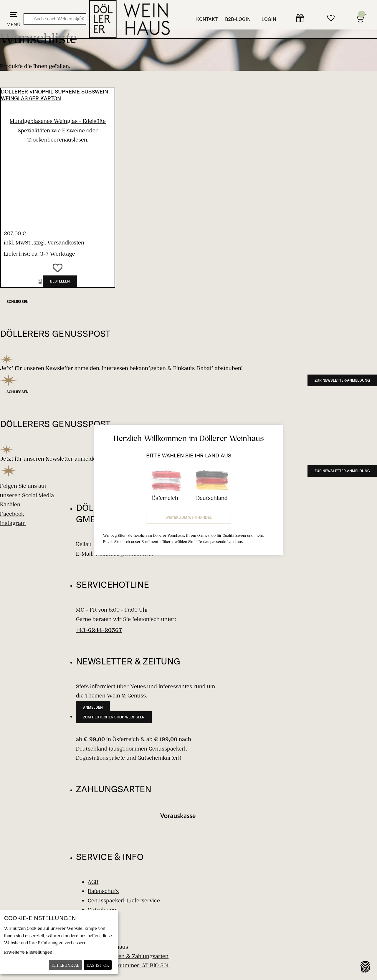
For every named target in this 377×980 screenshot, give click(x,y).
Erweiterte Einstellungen (28, 952)
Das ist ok (98, 965)
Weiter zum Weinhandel (189, 517)
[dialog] (59, 942)
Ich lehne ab (66, 965)
